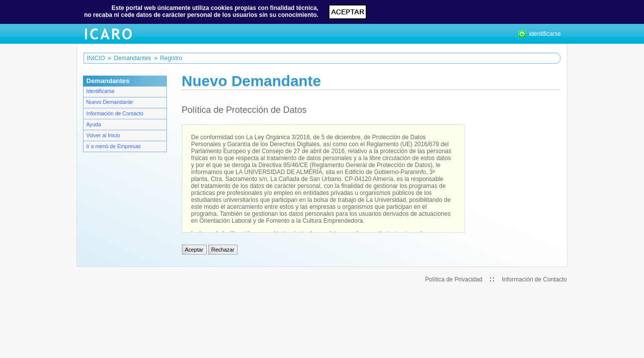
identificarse (540, 34)
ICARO (108, 34)
